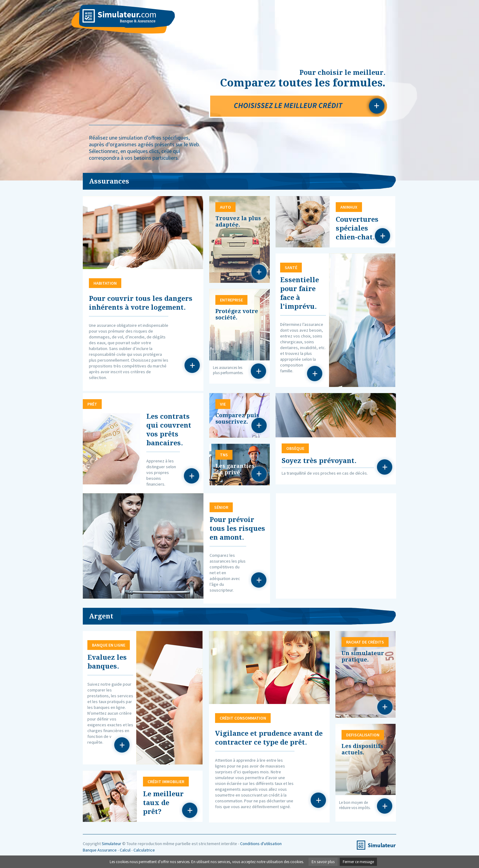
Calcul (125, 850)
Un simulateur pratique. (363, 656)
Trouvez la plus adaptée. (238, 221)
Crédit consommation (319, 801)
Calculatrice (144, 850)
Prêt (192, 476)
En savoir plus (323, 862)
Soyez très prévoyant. (319, 461)
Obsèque (385, 467)
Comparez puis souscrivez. (237, 418)
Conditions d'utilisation (261, 844)
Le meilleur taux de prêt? (163, 803)
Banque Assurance (100, 850)
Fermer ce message (358, 862)
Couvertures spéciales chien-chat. (357, 228)
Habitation (192, 366)
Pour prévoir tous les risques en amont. (237, 529)
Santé (315, 374)
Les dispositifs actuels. (362, 749)
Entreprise (259, 371)
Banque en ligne (122, 745)
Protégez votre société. (237, 314)
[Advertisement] (336, 545)
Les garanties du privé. (235, 469)
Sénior (259, 580)
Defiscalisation (385, 806)
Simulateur (112, 844)
